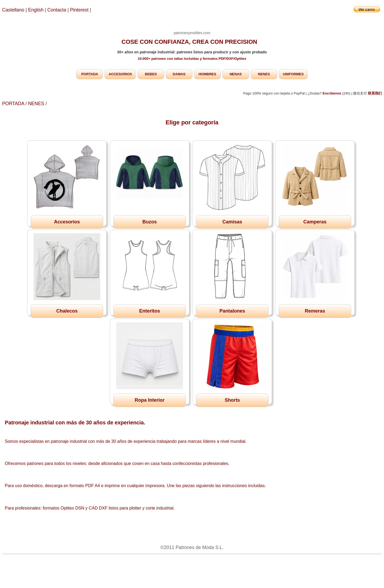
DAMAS (179, 74)
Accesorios (67, 222)
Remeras (315, 311)
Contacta (57, 10)
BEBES (151, 74)
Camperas (315, 222)
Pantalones (232, 311)
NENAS (236, 74)
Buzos (150, 222)
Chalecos (67, 311)
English (36, 10)
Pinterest (80, 10)
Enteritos (150, 311)
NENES (264, 74)
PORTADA (90, 74)
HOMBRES (207, 74)
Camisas (232, 222)
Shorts (232, 400)
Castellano (13, 10)
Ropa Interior (150, 400)
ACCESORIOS (120, 74)
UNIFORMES (293, 74)
